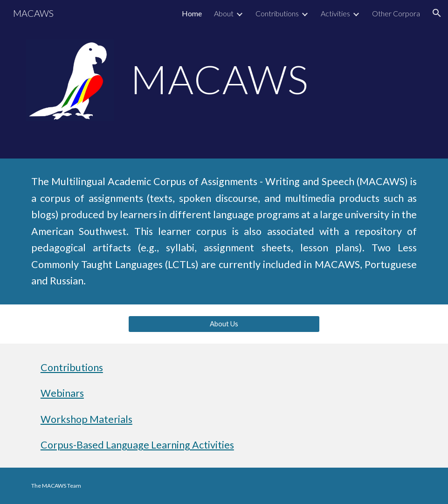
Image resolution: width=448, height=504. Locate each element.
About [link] (224, 13)
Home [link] (192, 13)
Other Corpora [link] (396, 13)
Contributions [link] (277, 13)
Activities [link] (335, 13)
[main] (224, 79)
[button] (437, 13)
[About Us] (224, 324)
